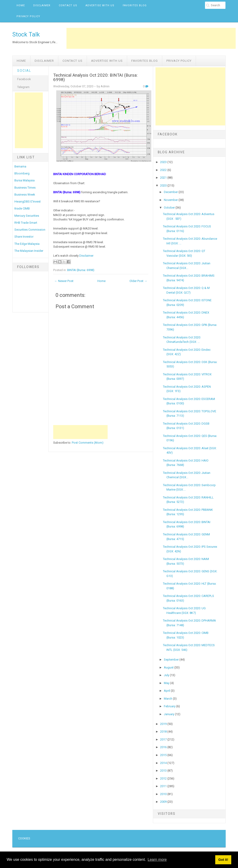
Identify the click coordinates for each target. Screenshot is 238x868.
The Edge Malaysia (27, 244)
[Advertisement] (151, 38)
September (172, 660)
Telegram (23, 87)
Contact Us (68, 5)
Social (24, 71)
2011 (164, 786)
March (168, 699)
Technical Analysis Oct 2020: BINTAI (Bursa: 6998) (95, 77)
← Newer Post (64, 281)
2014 (164, 763)
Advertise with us (100, 5)
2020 (164, 185)
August (169, 667)
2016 (164, 747)
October (170, 208)
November (171, 200)
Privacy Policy (28, 16)
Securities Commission (30, 230)
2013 (164, 771)
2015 (164, 755)
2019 (164, 724)
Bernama (20, 166)
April (167, 691)
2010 (164, 794)
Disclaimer (42, 5)
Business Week (25, 195)
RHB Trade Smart (26, 223)
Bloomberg (22, 173)
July (167, 675)
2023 (164, 162)
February (170, 706)
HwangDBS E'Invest (28, 201)
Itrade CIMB (22, 208)
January (169, 714)
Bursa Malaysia (25, 180)
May (167, 683)
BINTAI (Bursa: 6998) (81, 270)
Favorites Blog (135, 5)
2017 (164, 739)
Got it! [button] (223, 860)
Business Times (25, 188)
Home (21, 5)
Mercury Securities (27, 216)
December (171, 192)
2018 (164, 732)
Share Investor (24, 237)
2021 (164, 178)
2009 (164, 802)
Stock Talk (26, 34)
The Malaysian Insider (29, 251)
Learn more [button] (157, 860)
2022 (164, 170)
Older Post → (138, 281)
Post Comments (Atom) (88, 443)
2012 (164, 778)
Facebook (24, 79)
